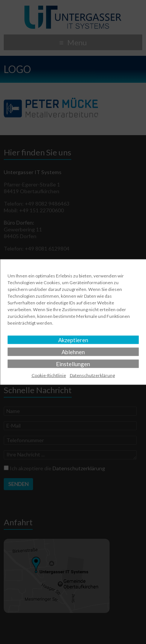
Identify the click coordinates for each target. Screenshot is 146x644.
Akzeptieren (73, 340)
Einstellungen (73, 364)
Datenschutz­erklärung (92, 375)
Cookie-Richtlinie (49, 375)
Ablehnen (73, 352)
